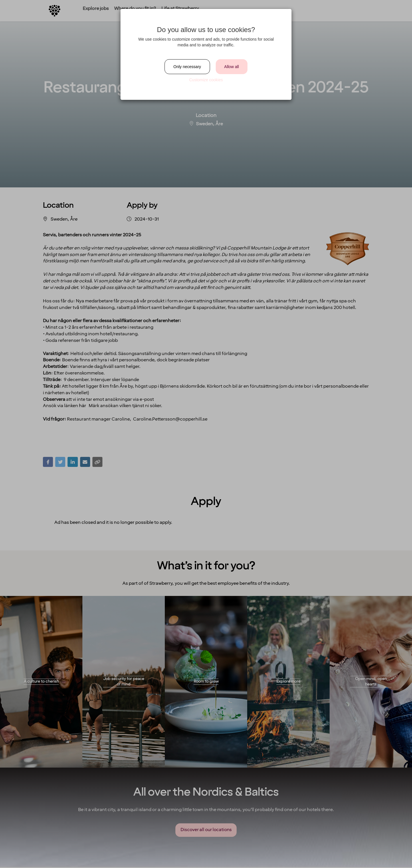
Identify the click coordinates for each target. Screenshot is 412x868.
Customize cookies (206, 80)
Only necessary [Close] (187, 67)
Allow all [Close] (232, 67)
